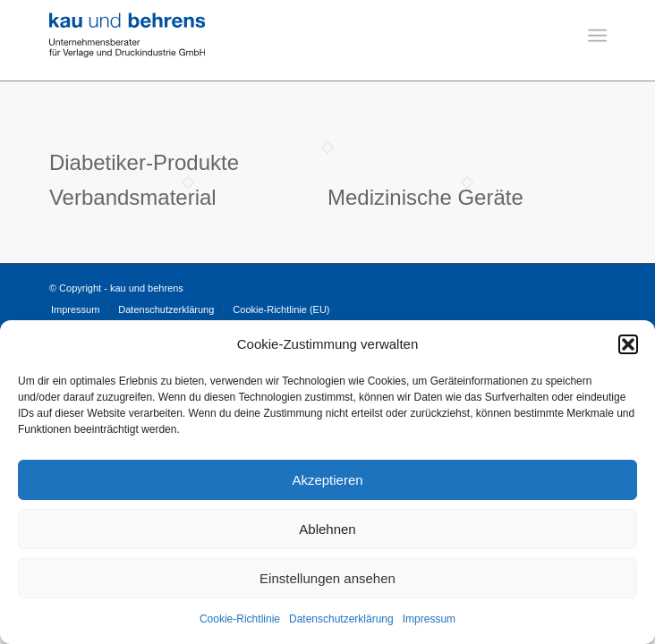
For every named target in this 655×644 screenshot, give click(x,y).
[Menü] (595, 41)
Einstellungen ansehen (327, 578)
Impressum (429, 619)
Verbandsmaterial (133, 197)
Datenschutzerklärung (341, 619)
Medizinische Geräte (425, 197)
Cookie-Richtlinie (240, 619)
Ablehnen (327, 529)
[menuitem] (595, 41)
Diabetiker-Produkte (144, 162)
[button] (628, 344)
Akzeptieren (327, 480)
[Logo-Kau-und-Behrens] (272, 36)
